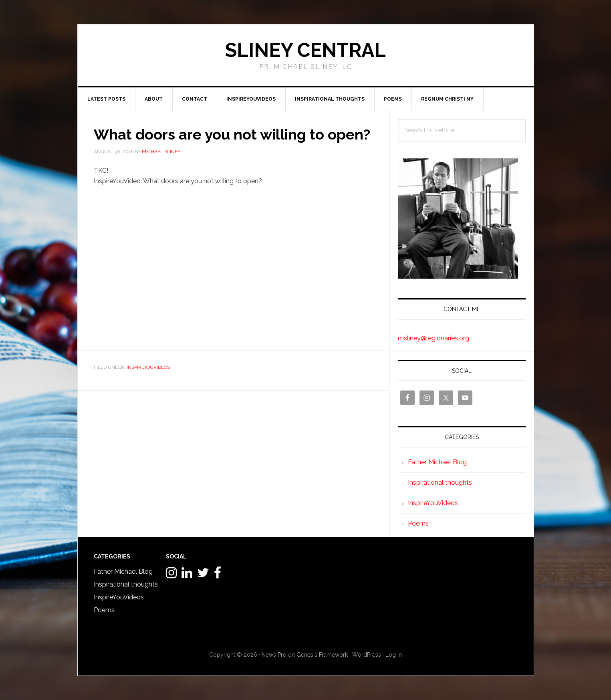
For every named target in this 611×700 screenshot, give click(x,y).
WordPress (367, 655)
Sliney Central (305, 50)
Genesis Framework (322, 655)
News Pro (274, 655)
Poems (418, 523)
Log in (394, 655)
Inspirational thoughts (440, 483)
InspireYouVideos (148, 367)
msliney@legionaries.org (434, 338)
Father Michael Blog (437, 462)
